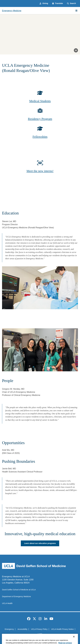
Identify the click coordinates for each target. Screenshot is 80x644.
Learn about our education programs (40, 543)
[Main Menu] (76, 11)
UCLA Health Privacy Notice (62, 629)
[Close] (74, 640)
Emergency (9, 629)
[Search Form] (71, 3)
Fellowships (40, 137)
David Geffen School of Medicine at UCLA (19, 590)
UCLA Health (7, 603)
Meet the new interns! (40, 171)
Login (40, 634)
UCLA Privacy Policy (39, 629)
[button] (58, 3)
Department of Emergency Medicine (16, 596)
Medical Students (40, 101)
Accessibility (22, 629)
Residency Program (40, 119)
